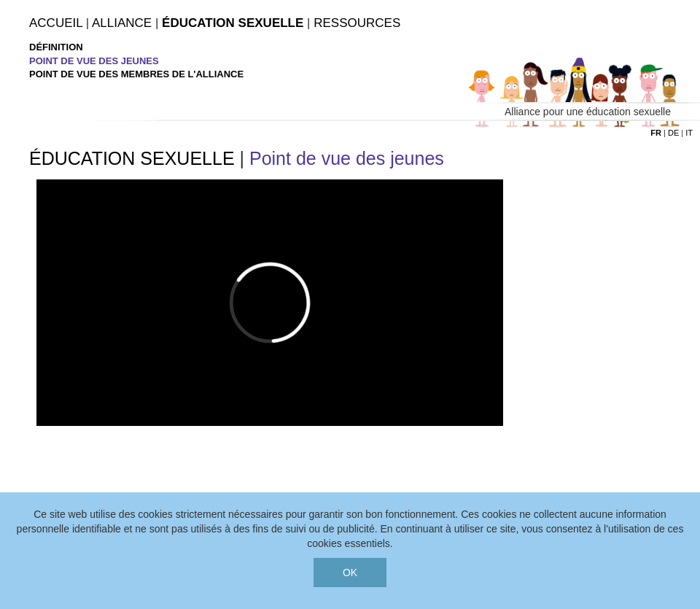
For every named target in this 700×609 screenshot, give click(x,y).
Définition (56, 47)
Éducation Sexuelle (233, 23)
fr (656, 133)
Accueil (56, 23)
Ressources (357, 23)
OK (350, 573)
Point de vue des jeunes (94, 61)
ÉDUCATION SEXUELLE (132, 158)
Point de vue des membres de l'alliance (136, 74)
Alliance (122, 23)
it (689, 133)
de (673, 133)
